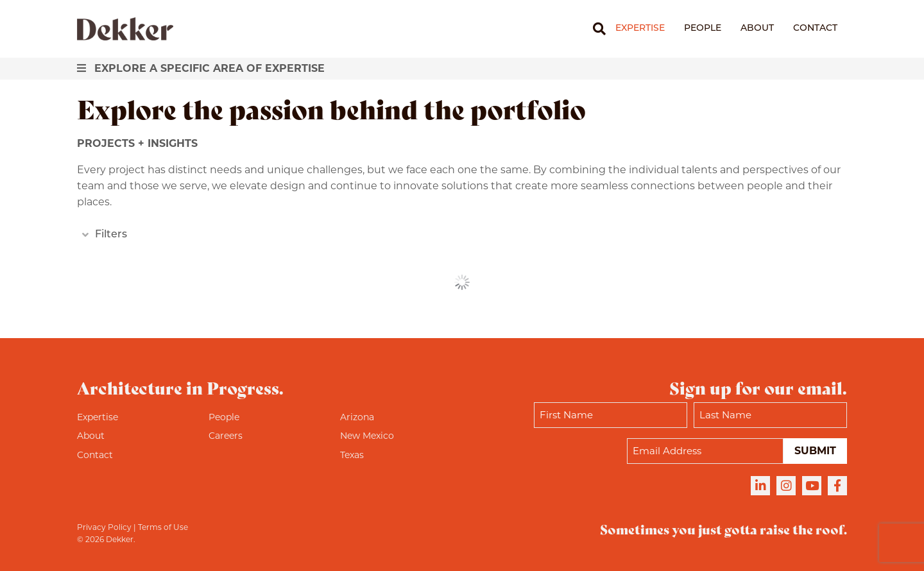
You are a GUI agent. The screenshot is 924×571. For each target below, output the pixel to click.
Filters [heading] (111, 235)
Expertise (640, 29)
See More (462, 282)
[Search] (595, 29)
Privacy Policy (104, 527)
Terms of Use (163, 527)
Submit (815, 451)
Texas (352, 455)
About (757, 29)
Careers (226, 436)
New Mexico (367, 436)
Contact (815, 29)
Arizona (357, 417)
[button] (83, 235)
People (703, 29)
